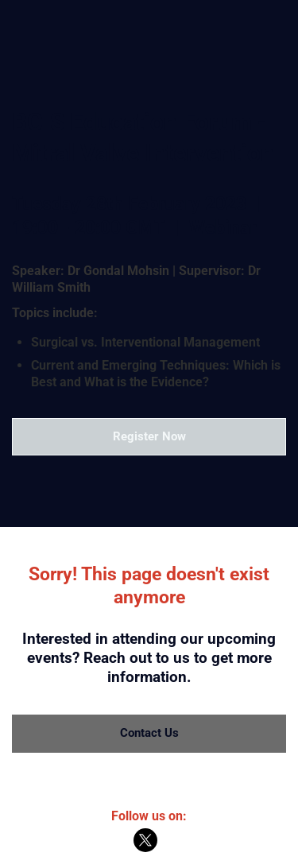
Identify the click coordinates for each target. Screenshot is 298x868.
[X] (145, 849)
